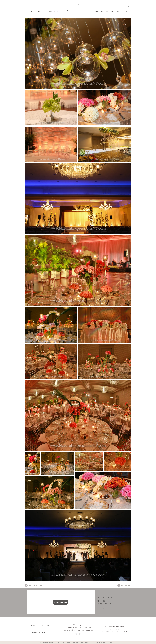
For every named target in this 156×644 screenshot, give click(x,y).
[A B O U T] (35, 629)
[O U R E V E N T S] (35, 633)
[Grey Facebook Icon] (128, 7)
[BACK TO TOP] (125, 585)
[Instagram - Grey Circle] (76, 634)
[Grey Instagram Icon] (125, 7)
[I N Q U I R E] (126, 11)
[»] (26, 585)
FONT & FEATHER (82, 642)
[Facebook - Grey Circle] (80, 634)
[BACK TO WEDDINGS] (36, 585)
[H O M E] (35, 626)
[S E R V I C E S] (99, 11)
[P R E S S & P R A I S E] (113, 11)
